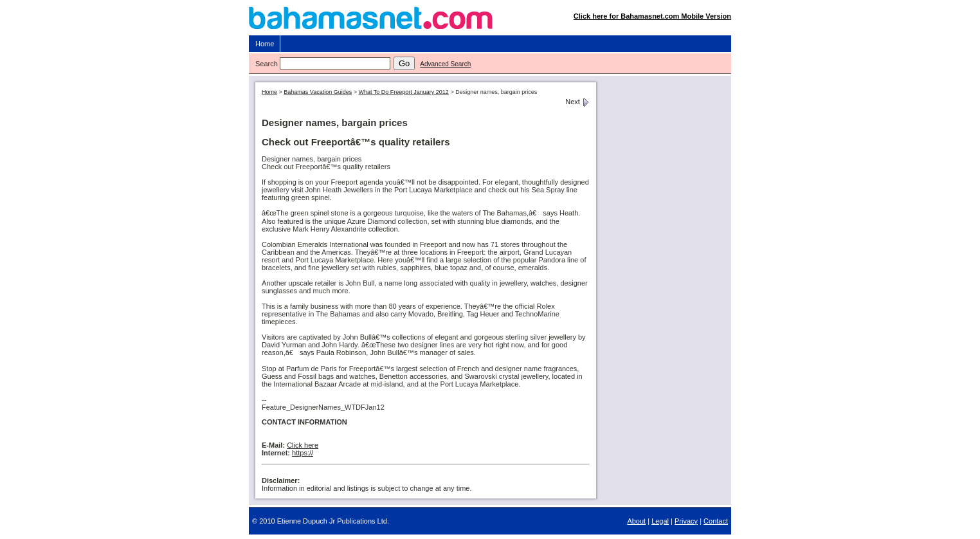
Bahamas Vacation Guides (318, 92)
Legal (660, 521)
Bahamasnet (490, 21)
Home (265, 44)
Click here (303, 445)
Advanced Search (445, 64)
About (636, 521)
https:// (303, 453)
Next (577, 102)
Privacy (686, 521)
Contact (716, 521)
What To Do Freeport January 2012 (403, 92)
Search (267, 64)
